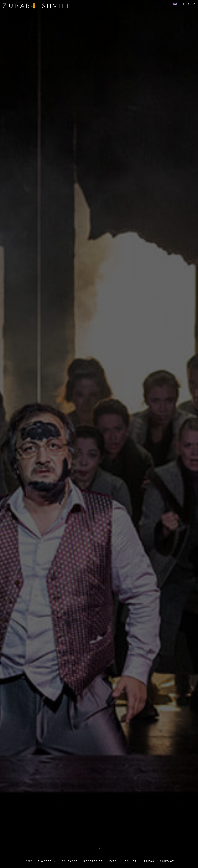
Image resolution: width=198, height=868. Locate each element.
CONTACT (167, 861)
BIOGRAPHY (47, 861)
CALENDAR (70, 861)
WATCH (114, 861)
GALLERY (132, 861)
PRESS (149, 861)
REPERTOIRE (93, 861)
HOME (28, 861)
